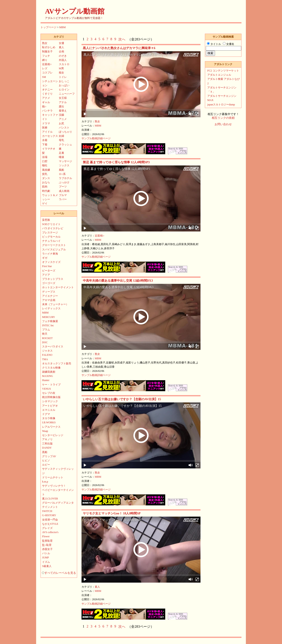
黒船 (45, 452)
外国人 (63, 60)
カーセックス (50, 136)
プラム (46, 330)
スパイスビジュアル (54, 250)
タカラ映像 (49, 418)
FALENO (47, 355)
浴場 (45, 157)
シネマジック (50, 401)
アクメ (46, 98)
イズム (46, 562)
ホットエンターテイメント (58, 287)
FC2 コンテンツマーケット (223, 71)
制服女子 (47, 51)
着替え (63, 111)
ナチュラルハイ (51, 241)
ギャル (46, 102)
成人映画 (64, 191)
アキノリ (47, 439)
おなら (46, 182)
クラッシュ (65, 145)
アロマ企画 (49, 300)
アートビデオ (50, 406)
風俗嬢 (46, 170)
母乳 (61, 140)
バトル (46, 553)
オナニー (47, 90)
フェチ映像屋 (50, 321)
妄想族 (46, 220)
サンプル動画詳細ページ (96, 138)
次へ (122, 39)
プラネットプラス (53, 279)
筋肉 (45, 187)
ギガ (45, 258)
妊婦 (61, 136)
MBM (62, 27)
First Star (47, 266)
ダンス (46, 178)
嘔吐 (45, 165)
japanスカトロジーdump (221, 105)
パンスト (64, 128)
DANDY (47, 448)
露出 (61, 106)
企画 (61, 51)
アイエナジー (50, 296)
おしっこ (64, 81)
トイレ (63, 77)
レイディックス (51, 308)
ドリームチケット (53, 477)
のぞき (63, 56)
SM (44, 77)
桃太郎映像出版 (51, 397)
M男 (61, 68)
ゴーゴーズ (49, 283)
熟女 (97, 121)
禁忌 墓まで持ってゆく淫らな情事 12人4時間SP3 (116, 162)
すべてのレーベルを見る (60, 573)
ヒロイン (64, 90)
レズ (45, 68)
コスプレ (47, 73)
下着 (45, 145)
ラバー (63, 199)
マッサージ (65, 161)
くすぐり (47, 94)
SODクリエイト (51, 224)
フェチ (46, 56)
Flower (46, 536)
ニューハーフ (67, 94)
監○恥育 (47, 545)
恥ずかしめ (49, 47)
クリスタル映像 (51, 368)
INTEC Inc (48, 325)
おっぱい (64, 85)
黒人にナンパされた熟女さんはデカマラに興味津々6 (119, 48)
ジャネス (47, 351)
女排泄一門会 (50, 520)
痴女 (61, 73)
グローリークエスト (54, 245)
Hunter (46, 380)
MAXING (47, 376)
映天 (45, 334)
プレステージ (50, 233)
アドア (46, 275)
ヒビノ (46, 461)
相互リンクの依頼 (223, 118)
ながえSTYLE (50, 524)
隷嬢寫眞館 (49, 372)
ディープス (49, 292)
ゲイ (45, 204)
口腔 (45, 161)
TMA (45, 359)
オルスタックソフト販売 (57, 363)
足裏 (61, 153)
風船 (61, 170)
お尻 (61, 123)
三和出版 (47, 444)
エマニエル (49, 410)
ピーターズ (49, 271)
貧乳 (45, 174)
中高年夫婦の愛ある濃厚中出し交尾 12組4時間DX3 (118, 281)
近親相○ (99, 236)
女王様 (63, 98)
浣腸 (61, 115)
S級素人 (47, 566)
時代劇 (46, 191)
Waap (45, 431)
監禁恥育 (47, 541)
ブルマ (63, 195)
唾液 (61, 157)
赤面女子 (47, 549)
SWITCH (47, 511)
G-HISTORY (49, 515)
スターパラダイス (53, 347)
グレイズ (47, 528)
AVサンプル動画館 (75, 11)
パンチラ (47, 111)
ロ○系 (62, 174)
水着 (45, 140)
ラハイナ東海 (50, 254)
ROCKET (47, 338)
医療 (45, 128)
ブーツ (63, 187)
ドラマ (46, 123)
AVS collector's (50, 532)
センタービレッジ (53, 435)
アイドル (47, 132)
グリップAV (49, 456)
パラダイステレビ (53, 228)
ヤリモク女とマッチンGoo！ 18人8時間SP (112, 513)
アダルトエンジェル (219, 75)
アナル (63, 102)
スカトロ (64, 64)
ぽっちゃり (65, 132)
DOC (45, 342)
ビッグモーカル (51, 237)
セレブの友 (49, 393)
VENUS (46, 389)
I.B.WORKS (49, 422)
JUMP (45, 558)
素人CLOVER (50, 499)
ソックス (64, 165)
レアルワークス (51, 427)
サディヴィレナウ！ (54, 486)
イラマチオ (49, 149)
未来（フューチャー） (55, 304)
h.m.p (45, 482)
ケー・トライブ (51, 385)
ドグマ (46, 414)
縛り (45, 60)
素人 (97, 587)
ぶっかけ (64, 182)
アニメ (63, 119)
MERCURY (49, 317)
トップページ (48, 27)
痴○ (44, 106)
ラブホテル (65, 178)
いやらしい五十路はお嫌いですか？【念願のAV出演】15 (122, 399)
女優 (61, 43)
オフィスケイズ (51, 262)
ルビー (46, 465)
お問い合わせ (223, 124)
